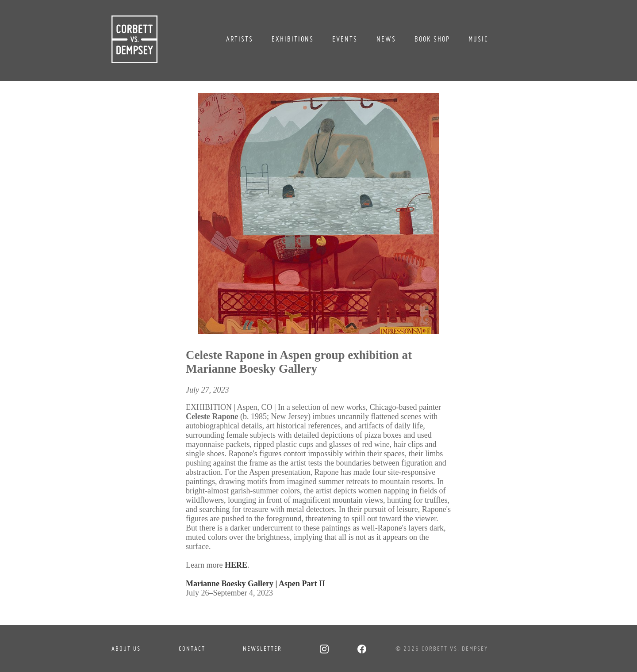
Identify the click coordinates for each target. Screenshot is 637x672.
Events (345, 39)
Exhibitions (293, 39)
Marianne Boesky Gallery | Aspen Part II (255, 584)
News (386, 39)
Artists (240, 39)
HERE (236, 565)
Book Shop (432, 39)
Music (478, 39)
